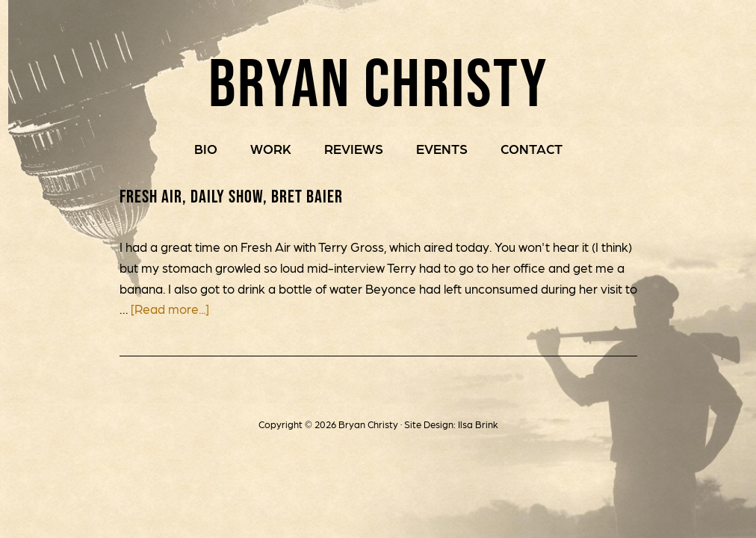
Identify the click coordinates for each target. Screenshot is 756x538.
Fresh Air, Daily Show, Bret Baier (233, 197)
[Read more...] (170, 309)
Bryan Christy (378, 74)
